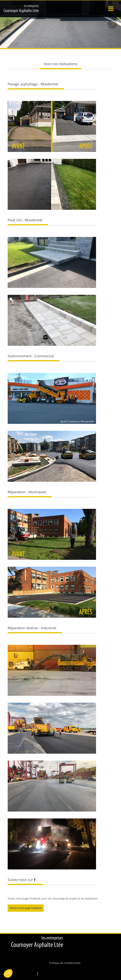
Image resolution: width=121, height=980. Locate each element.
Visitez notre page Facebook (26, 908)
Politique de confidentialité (65, 963)
